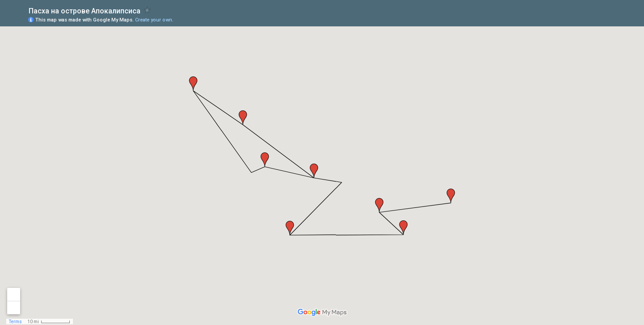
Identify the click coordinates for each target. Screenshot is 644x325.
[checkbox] (147, 10)
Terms (15, 322)
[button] (451, 196)
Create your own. (154, 20)
